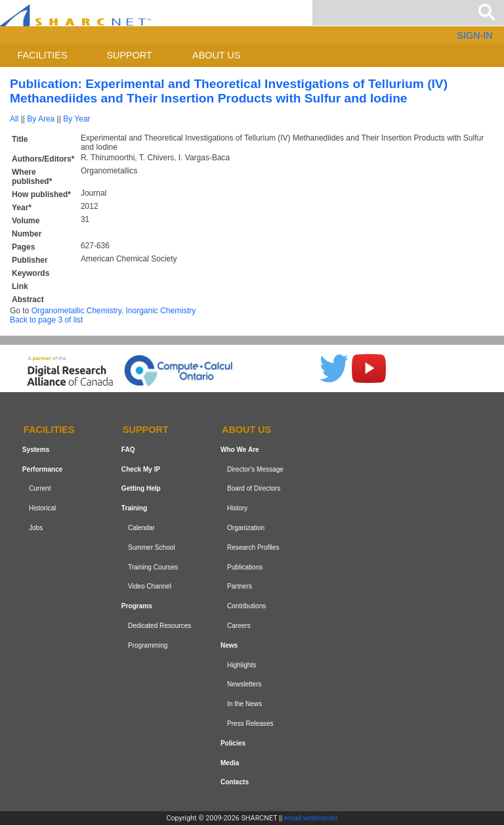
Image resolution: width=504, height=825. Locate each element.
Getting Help (141, 489)
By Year (76, 119)
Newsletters (244, 684)
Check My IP (141, 469)
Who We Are (240, 450)
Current (40, 489)
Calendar (141, 528)
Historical (42, 508)
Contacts (235, 782)
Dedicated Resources (159, 626)
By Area (41, 119)
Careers (239, 626)
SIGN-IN (474, 35)
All (14, 119)
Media (230, 763)
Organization (246, 528)
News (229, 645)
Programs (137, 606)
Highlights (241, 665)
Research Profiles (253, 547)
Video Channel (150, 587)
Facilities (43, 55)
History (237, 508)
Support (129, 55)
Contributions (246, 606)
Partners (240, 587)
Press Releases (250, 724)
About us (216, 55)
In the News (244, 704)
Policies (233, 743)
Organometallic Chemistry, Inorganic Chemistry (114, 311)
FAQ (128, 450)
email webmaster (311, 818)
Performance (43, 469)
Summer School (152, 547)
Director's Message (255, 469)
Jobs (36, 528)
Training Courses (153, 567)
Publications (245, 567)
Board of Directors (254, 489)
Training (134, 508)
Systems (36, 450)
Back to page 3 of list (46, 320)
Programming (148, 645)
